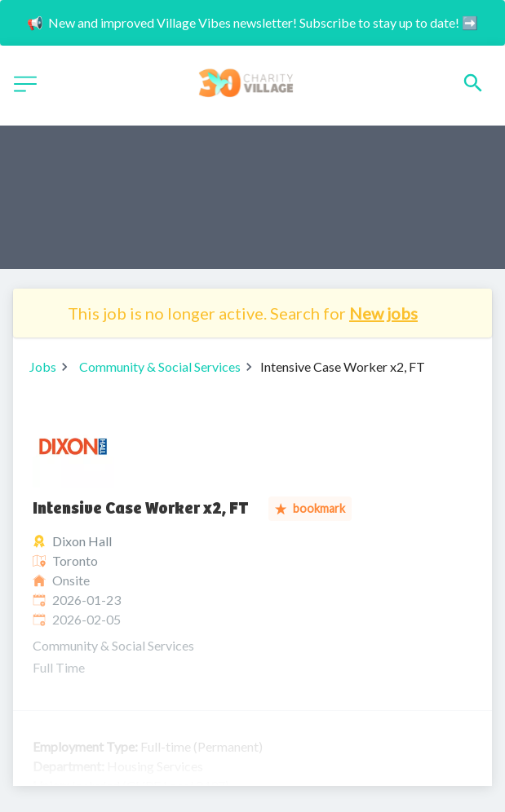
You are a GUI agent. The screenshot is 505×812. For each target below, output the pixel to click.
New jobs (383, 313)
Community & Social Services (160, 366)
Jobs (43, 366)
